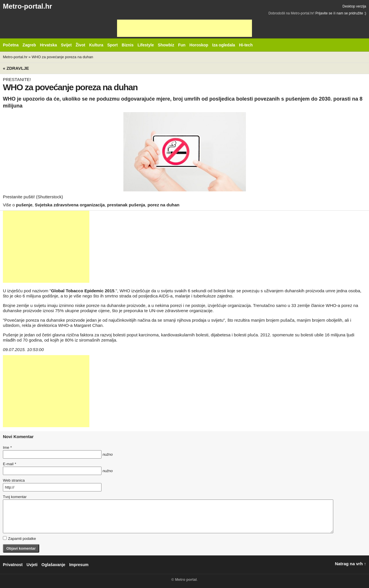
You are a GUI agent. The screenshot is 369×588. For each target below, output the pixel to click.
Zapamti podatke (19, 538)
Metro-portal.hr (28, 6)
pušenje (24, 205)
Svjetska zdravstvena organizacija (70, 205)
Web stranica (14, 480)
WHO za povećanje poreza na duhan (62, 57)
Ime (7, 447)
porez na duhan (164, 205)
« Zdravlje (16, 68)
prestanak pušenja (126, 205)
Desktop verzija (354, 6)
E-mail (10, 464)
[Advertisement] (184, 28)
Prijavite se (324, 13)
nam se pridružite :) (351, 13)
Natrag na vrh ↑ (351, 564)
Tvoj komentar (15, 497)
